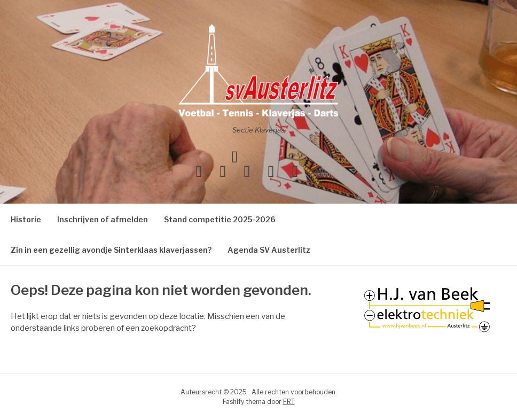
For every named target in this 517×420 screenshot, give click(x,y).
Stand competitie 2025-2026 (220, 219)
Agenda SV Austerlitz (269, 250)
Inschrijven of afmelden (103, 219)
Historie (26, 219)
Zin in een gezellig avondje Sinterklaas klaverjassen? (111, 250)
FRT (289, 402)
